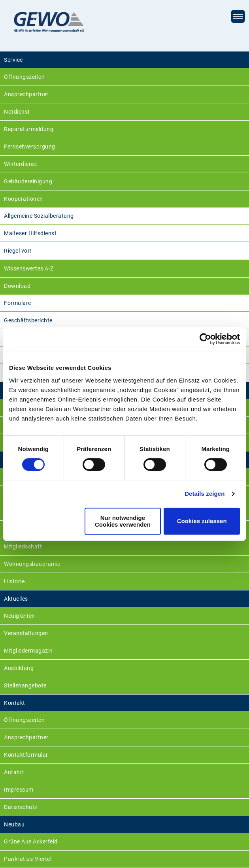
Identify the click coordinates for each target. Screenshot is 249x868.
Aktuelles (16, 599)
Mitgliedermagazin (28, 651)
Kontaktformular (26, 755)
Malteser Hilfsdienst (30, 233)
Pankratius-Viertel (28, 859)
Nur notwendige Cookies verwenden (123, 521)
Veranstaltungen (26, 633)
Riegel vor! (18, 251)
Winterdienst (21, 164)
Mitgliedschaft (23, 546)
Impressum (19, 790)
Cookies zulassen (202, 521)
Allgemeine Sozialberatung (39, 216)
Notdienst (17, 112)
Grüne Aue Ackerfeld (31, 841)
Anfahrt (14, 772)
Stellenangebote (25, 685)
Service (13, 60)
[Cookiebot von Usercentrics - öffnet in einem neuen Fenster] (205, 339)
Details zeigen (205, 494)
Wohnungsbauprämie (32, 564)
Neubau (14, 824)
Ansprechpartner (26, 94)
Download (17, 286)
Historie (14, 581)
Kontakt (15, 703)
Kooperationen (24, 199)
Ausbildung (19, 668)
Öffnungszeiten (24, 77)
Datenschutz (21, 807)
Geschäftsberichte (28, 320)
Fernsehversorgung (30, 147)
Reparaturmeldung (29, 129)
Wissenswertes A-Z (29, 268)
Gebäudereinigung (28, 181)
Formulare (18, 303)
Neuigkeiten (20, 616)
